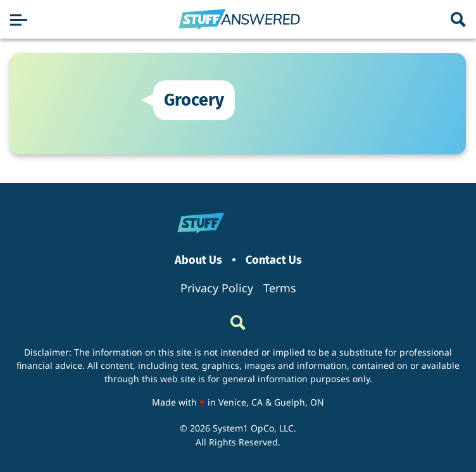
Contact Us (274, 260)
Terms (280, 288)
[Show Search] (458, 20)
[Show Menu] (19, 20)
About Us (198, 260)
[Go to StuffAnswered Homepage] (239, 20)
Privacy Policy (217, 288)
